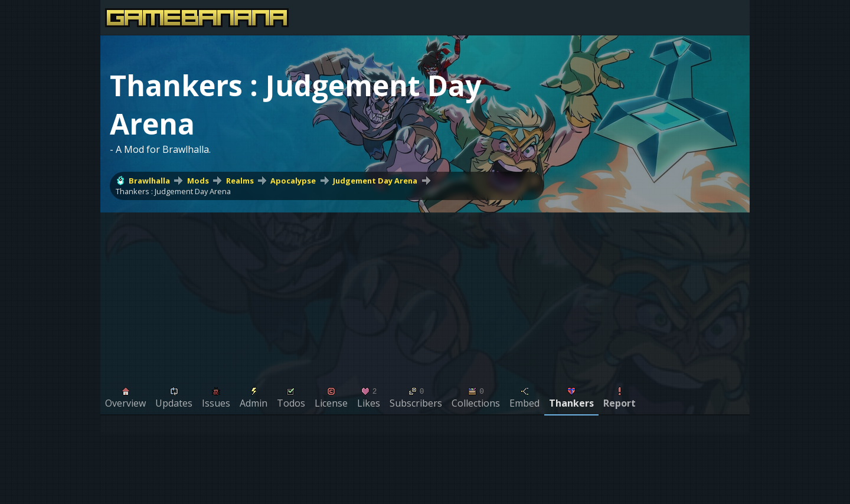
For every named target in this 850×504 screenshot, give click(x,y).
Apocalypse (293, 181)
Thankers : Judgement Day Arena (173, 191)
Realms (240, 181)
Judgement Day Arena (375, 181)
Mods (198, 181)
